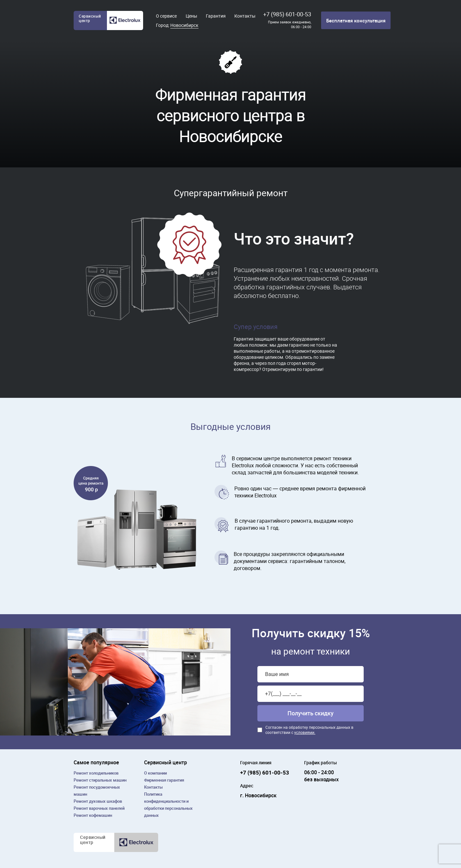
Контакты (245, 16)
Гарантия (216, 16)
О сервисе (166, 16)
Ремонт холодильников (96, 773)
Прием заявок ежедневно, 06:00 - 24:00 (290, 24)
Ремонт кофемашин (93, 815)
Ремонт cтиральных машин (100, 780)
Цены (191, 16)
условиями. (305, 732)
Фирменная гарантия (164, 780)
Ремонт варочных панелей (99, 808)
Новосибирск (184, 25)
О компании (155, 773)
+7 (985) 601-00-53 (287, 14)
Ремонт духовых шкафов (98, 801)
